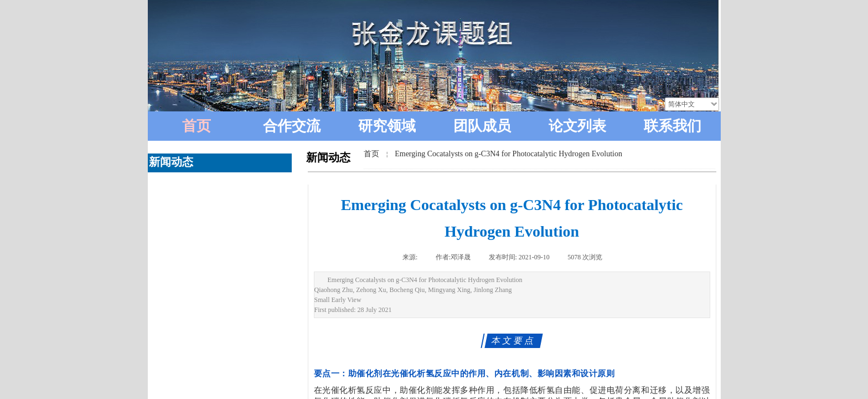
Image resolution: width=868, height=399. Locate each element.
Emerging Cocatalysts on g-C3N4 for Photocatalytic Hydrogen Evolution (508, 154)
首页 (371, 154)
